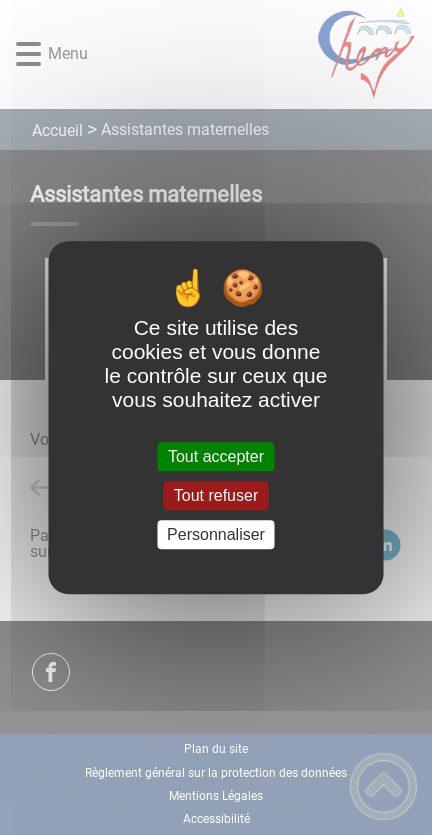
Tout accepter (216, 456)
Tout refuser (216, 495)
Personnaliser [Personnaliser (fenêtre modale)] (216, 534)
